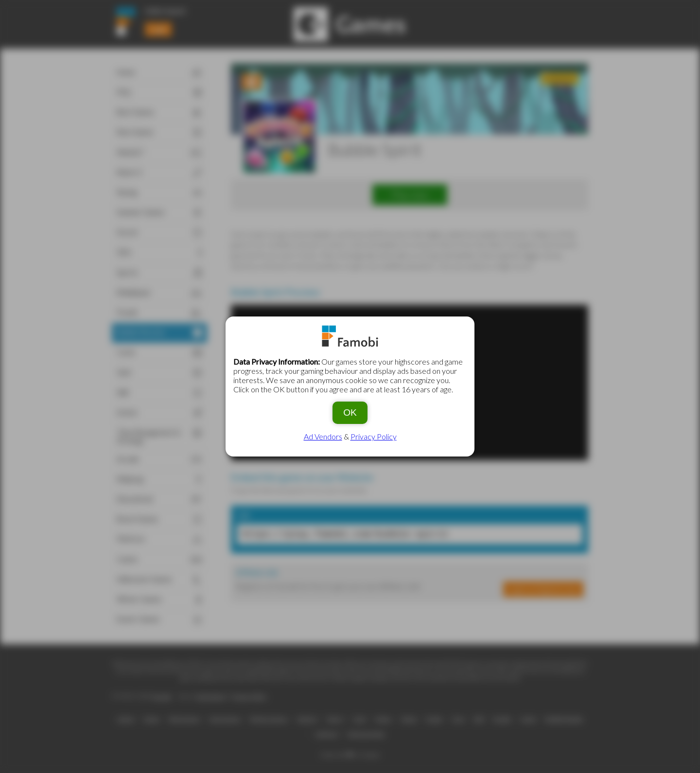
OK (350, 413)
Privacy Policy (374, 436)
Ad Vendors (323, 436)
